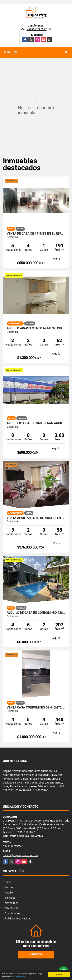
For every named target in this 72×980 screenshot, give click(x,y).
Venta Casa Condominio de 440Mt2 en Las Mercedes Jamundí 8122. (36, 708)
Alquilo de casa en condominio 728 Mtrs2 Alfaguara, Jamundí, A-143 (36, 613)
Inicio (8, 882)
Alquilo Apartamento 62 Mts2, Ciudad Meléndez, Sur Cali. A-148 (36, 328)
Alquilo (9, 893)
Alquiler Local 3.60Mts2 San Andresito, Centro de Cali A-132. (36, 423)
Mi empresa (12, 908)
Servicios (10, 898)
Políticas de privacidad (18, 918)
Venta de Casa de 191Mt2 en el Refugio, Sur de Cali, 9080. (36, 234)
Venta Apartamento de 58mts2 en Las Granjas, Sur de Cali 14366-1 (36, 518)
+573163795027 (37, 29)
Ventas (9, 887)
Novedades (12, 903)
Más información (19, 977)
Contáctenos (12, 913)
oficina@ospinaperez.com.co (20, 855)
